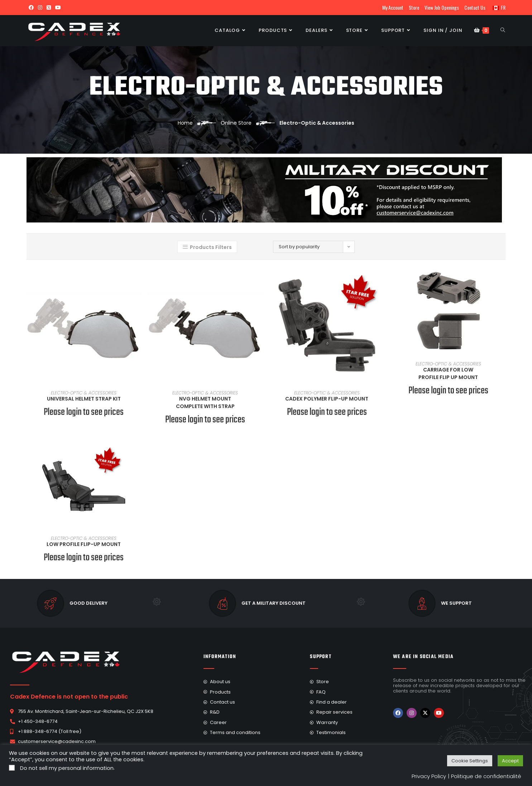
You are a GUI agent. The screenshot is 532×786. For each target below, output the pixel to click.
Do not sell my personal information (67, 768)
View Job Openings (442, 7)
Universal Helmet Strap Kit (84, 399)
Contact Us (475, 7)
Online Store (236, 123)
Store (414, 7)
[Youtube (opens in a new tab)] (58, 8)
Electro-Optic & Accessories (84, 393)
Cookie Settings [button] (470, 761)
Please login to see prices (84, 412)
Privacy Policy (429, 776)
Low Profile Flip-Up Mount (84, 544)
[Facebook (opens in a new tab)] (31, 8)
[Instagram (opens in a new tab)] (40, 8)
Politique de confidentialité (486, 776)
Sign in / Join (443, 30)
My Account (393, 7)
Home (185, 123)
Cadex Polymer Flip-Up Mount (327, 399)
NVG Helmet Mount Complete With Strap (205, 402)
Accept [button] (510, 761)
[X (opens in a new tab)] (49, 8)
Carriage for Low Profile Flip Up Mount (448, 373)
